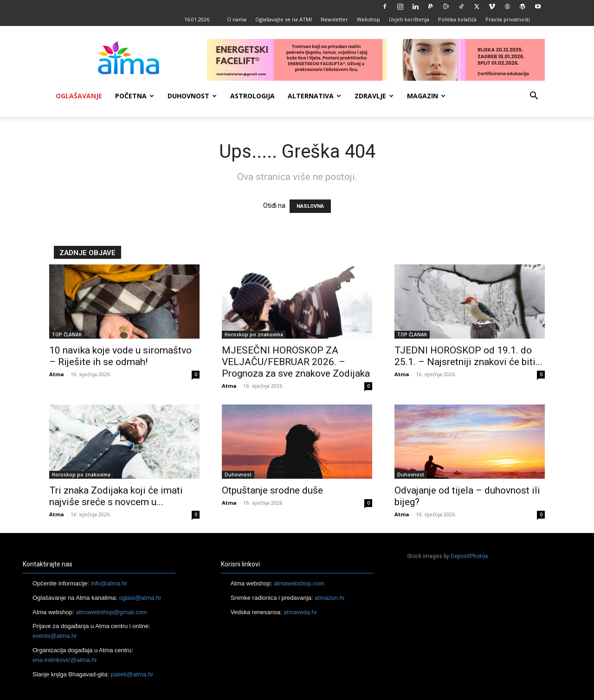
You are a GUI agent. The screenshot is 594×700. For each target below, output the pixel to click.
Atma (57, 374)
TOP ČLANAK (67, 334)
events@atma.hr (55, 636)
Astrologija (252, 96)
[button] (534, 97)
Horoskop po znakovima (254, 334)
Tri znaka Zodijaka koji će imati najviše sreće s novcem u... (116, 496)
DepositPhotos (469, 556)
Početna (135, 96)
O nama (237, 19)
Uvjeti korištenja (409, 19)
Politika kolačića (457, 19)
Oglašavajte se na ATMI (284, 19)
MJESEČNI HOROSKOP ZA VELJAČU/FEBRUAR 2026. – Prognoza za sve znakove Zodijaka (296, 362)
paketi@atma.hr (132, 674)
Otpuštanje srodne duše (272, 490)
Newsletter (334, 19)
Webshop (368, 19)
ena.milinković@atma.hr (65, 660)
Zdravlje (374, 96)
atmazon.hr (330, 598)
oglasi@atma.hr (140, 598)
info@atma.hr (109, 583)
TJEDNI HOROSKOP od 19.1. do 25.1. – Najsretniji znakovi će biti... (468, 356)
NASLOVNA (310, 206)
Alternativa (314, 96)
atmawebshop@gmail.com (111, 612)
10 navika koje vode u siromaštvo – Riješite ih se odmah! (120, 356)
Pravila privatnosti (508, 19)
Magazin (426, 96)
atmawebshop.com (299, 583)
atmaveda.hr (300, 612)
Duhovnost (192, 96)
